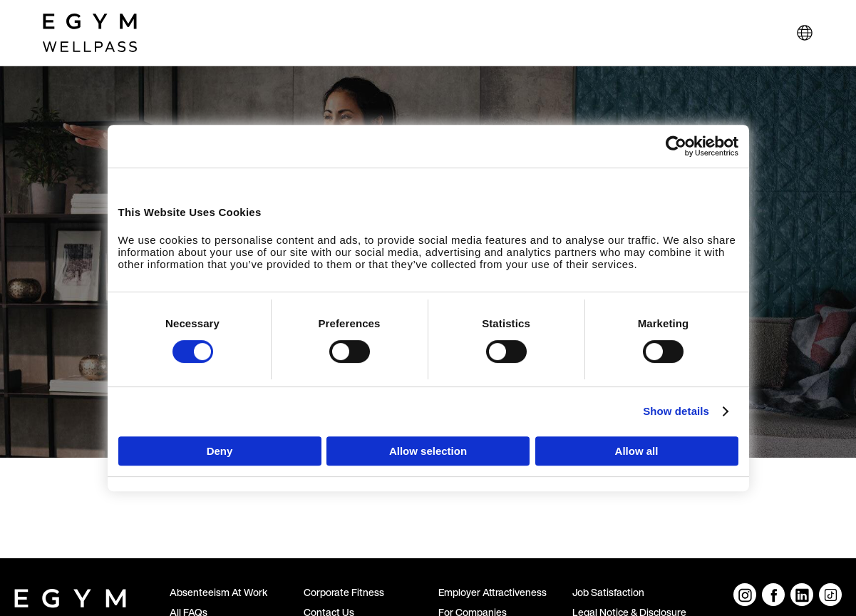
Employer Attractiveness (493, 592)
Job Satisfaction (608, 592)
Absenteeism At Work (218, 592)
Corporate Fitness (344, 592)
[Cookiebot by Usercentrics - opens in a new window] (676, 146)
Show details (676, 411)
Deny (220, 451)
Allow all (637, 451)
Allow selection (428, 451)
